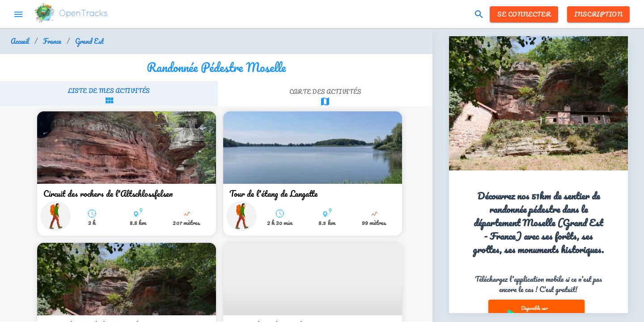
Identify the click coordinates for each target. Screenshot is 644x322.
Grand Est (89, 41)
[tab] (109, 96)
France (52, 41)
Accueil (20, 41)
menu (18, 14)
